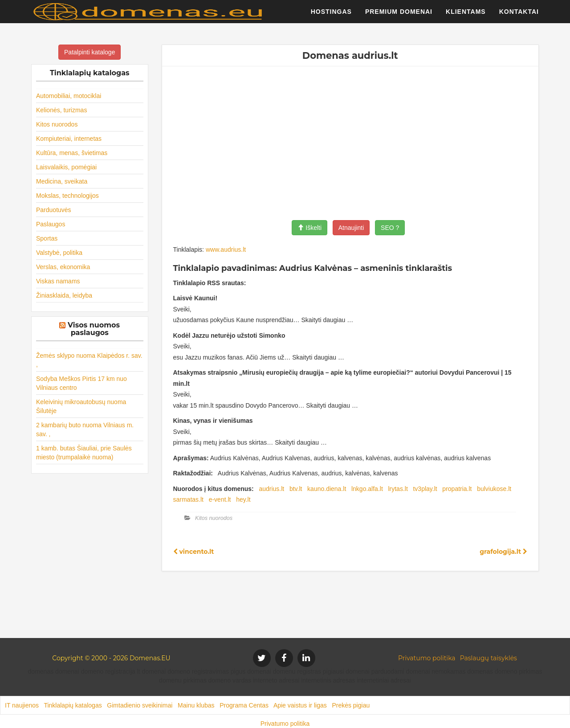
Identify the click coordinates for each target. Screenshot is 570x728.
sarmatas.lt (188, 499)
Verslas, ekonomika (63, 267)
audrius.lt (271, 489)
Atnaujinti (351, 228)
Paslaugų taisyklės (489, 658)
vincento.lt (194, 552)
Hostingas (331, 16)
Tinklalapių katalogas (73, 705)
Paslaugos (51, 224)
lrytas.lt (398, 489)
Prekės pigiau (351, 705)
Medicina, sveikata (62, 181)
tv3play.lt (425, 489)
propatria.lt (457, 489)
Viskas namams (58, 281)
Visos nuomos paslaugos (94, 329)
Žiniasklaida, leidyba (64, 295)
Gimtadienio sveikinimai (140, 705)
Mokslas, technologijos (67, 196)
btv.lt (296, 489)
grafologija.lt (503, 552)
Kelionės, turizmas (61, 110)
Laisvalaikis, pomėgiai (66, 167)
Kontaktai (519, 16)
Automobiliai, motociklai (69, 96)
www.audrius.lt (226, 249)
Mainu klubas (196, 705)
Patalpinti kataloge (90, 52)
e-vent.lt (220, 499)
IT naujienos (22, 705)
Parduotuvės (54, 210)
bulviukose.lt (494, 489)
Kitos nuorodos (57, 124)
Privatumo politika (427, 658)
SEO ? (390, 228)
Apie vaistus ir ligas (300, 705)
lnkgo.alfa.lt (367, 489)
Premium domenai (399, 16)
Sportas (47, 238)
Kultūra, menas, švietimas (72, 153)
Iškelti (309, 228)
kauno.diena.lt (327, 489)
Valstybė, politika (59, 253)
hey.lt (243, 499)
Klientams (466, 16)
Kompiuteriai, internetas (69, 139)
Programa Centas (244, 705)
